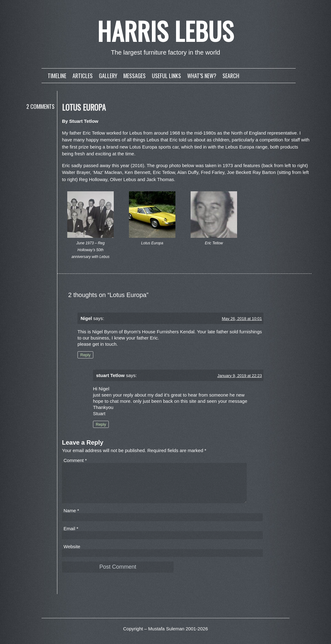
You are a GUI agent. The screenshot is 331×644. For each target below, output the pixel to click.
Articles (83, 76)
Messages (135, 76)
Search (231, 76)
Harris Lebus (166, 31)
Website (72, 554)
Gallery (108, 76)
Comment (75, 460)
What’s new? (202, 76)
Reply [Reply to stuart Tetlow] (101, 424)
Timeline (57, 76)
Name (71, 518)
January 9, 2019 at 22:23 (240, 376)
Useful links (166, 76)
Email (71, 536)
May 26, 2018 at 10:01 (242, 319)
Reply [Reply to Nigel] (85, 355)
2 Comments (40, 106)
